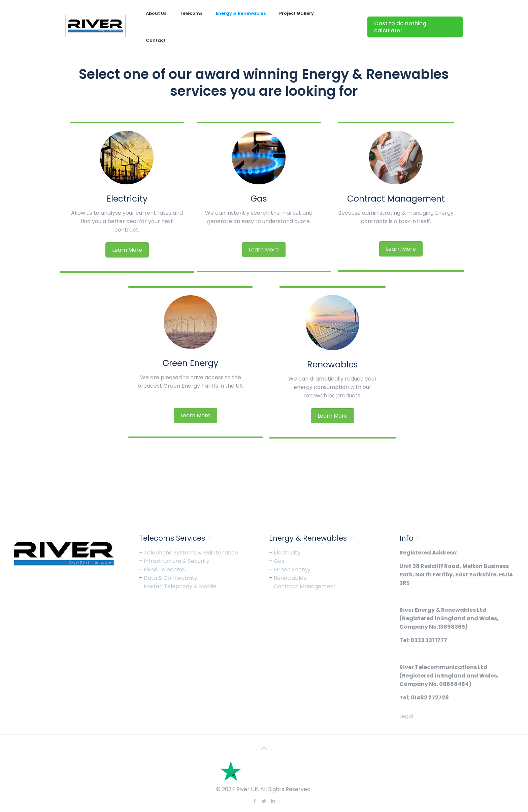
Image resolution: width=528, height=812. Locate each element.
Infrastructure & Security (177, 561)
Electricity (127, 199)
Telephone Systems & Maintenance (191, 553)
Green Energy (190, 363)
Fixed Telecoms (164, 569)
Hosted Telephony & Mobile (180, 586)
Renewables (333, 365)
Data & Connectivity (171, 578)
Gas (259, 199)
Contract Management (396, 199)
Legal (406, 716)
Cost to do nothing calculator (400, 27)
